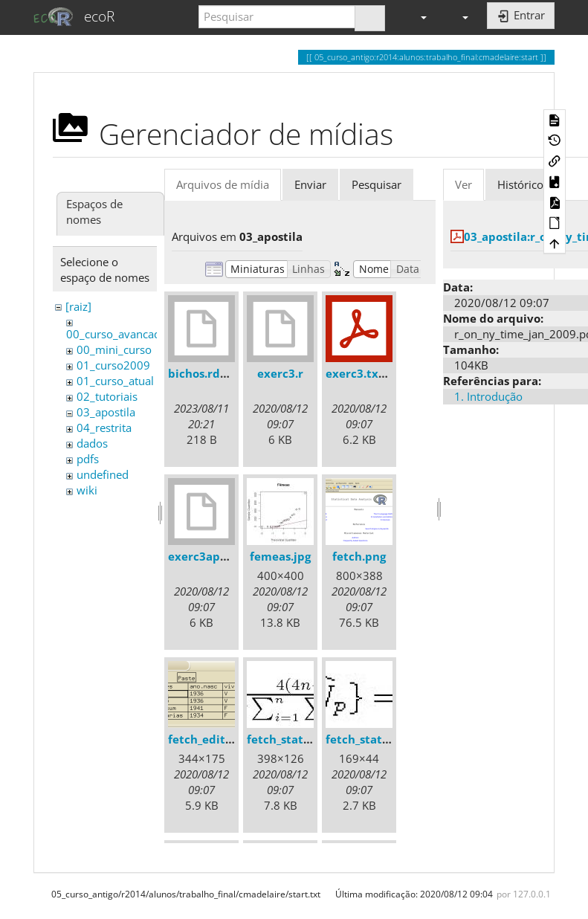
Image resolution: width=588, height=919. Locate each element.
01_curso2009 (113, 365)
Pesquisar (377, 184)
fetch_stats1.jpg (291, 739)
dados (92, 443)
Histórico (520, 184)
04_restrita (104, 428)
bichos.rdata (203, 373)
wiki (87, 490)
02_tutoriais (107, 396)
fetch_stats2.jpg (370, 739)
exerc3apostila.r (214, 556)
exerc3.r (280, 373)
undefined (103, 474)
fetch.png (359, 556)
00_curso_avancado (117, 334)
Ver (463, 184)
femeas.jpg (280, 556)
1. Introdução (488, 396)
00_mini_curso (114, 349)
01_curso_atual (115, 381)
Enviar (310, 184)
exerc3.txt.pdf (366, 373)
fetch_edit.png (209, 739)
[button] (417, 17)
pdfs (88, 459)
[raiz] (78, 306)
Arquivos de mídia (223, 184)
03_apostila (106, 412)
